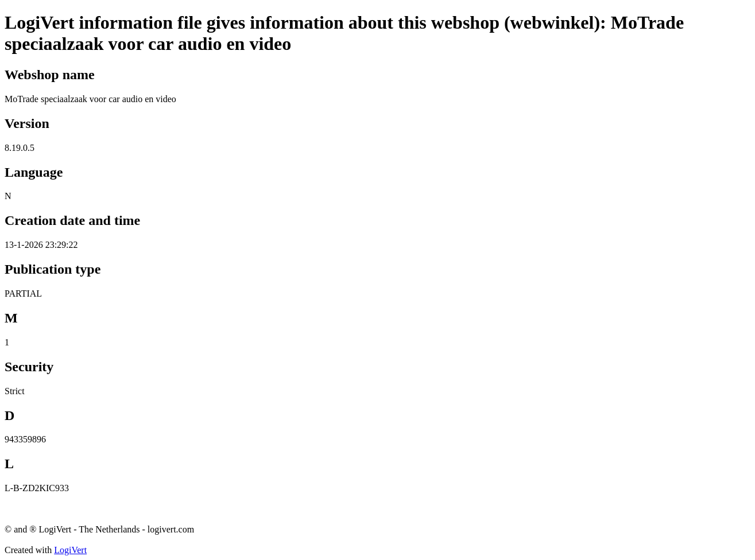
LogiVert (70, 550)
